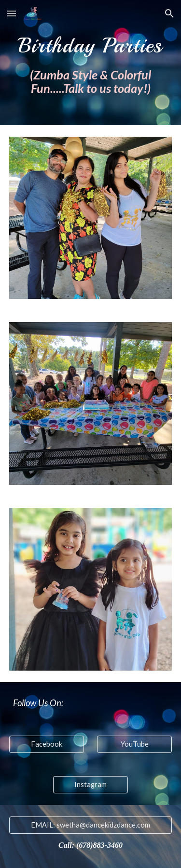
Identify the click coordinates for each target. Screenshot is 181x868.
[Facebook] (47, 744)
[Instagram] (90, 785)
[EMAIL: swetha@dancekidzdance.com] (91, 825)
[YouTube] (134, 744)
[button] (12, 13)
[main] (91, 63)
